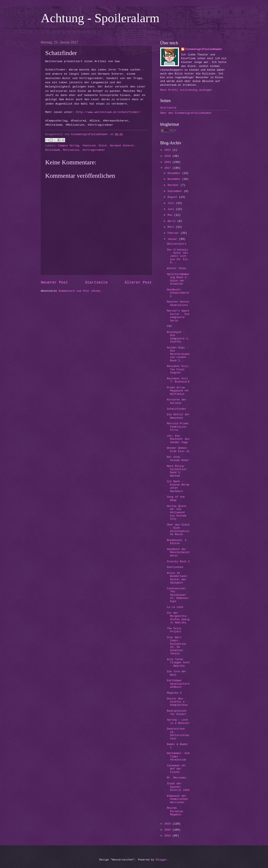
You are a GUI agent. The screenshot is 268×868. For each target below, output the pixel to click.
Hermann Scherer (122, 146)
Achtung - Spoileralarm (100, 18)
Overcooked (175, 567)
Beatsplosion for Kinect (177, 712)
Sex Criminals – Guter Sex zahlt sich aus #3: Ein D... (177, 256)
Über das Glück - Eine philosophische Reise (178, 530)
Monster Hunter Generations (178, 303)
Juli (172, 203)
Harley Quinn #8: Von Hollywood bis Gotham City (177, 513)
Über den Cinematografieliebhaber (186, 113)
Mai (171, 215)
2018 (168, 162)
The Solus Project (174, 630)
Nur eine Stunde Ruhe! (178, 459)
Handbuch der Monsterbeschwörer (178, 552)
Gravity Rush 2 (178, 562)
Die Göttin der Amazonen (178, 416)
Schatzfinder (177, 409)
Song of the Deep (176, 499)
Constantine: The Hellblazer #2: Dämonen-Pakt (178, 595)
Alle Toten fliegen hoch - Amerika (178, 663)
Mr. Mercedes (177, 778)
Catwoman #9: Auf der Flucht (177, 769)
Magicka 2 (174, 693)
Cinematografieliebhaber (204, 49)
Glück (103, 146)
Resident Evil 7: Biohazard (178, 380)
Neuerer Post (54, 283)
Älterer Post (138, 283)
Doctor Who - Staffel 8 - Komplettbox (177, 702)
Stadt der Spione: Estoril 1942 (178, 787)
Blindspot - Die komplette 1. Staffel (178, 337)
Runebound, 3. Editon (177, 542)
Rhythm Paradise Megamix (175, 811)
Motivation (71, 150)
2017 (168, 168)
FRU (169, 326)
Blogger (161, 860)
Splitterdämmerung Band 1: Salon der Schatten (178, 279)
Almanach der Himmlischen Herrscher (177, 799)
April (172, 221)
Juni (172, 209)
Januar (173, 239)
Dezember (175, 173)
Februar (174, 233)
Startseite (96, 283)
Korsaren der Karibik (177, 401)
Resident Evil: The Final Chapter (178, 369)
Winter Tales (177, 268)
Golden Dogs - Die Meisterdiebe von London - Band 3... (178, 354)
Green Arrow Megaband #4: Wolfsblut (178, 391)
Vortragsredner (94, 150)
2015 (168, 830)
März (172, 227)
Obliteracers (177, 244)
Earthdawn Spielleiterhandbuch (178, 684)
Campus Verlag (69, 146)
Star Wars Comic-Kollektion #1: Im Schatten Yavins (177, 646)
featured (89, 146)
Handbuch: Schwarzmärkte (178, 293)
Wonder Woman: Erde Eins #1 (178, 450)
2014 (168, 836)
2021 (168, 150)
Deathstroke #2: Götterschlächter (178, 734)
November (175, 179)
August (173, 197)
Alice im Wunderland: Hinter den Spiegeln (177, 578)
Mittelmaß (53, 150)
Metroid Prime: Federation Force (178, 427)
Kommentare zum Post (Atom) (80, 291)
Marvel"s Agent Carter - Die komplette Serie (178, 316)
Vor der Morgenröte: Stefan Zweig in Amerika (178, 618)
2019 (168, 156)
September (176, 191)
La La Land (175, 607)
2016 (168, 824)
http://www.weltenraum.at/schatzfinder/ (108, 112)
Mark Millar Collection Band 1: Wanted (177, 471)
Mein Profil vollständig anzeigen (186, 90)
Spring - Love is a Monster (178, 721)
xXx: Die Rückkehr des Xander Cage (178, 439)
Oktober (174, 185)
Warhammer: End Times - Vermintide (178, 757)
